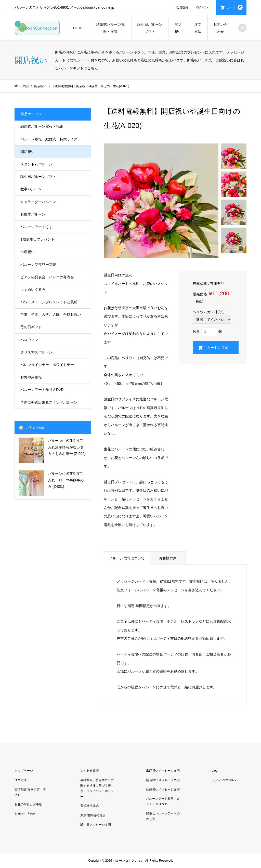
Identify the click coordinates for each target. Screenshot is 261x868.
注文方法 (198, 28)
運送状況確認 (89, 806)
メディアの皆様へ (224, 780)
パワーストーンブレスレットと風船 (49, 302)
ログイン (202, 7)
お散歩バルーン (33, 214)
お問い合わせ (220, 28)
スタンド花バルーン (36, 164)
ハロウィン (29, 340)
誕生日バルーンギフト (150, 28)
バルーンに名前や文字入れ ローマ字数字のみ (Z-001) (66, 480)
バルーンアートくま (36, 227)
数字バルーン (31, 189)
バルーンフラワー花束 (38, 265)
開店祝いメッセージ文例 (163, 780)
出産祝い (28, 252)
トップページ (24, 771)
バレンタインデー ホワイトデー (47, 365)
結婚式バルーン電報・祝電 (110, 28)
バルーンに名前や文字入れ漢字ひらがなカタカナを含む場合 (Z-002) (67, 447)
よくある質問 (89, 771)
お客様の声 (168, 558)
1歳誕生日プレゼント (37, 239)
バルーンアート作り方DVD (42, 390)
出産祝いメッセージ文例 (163, 771)
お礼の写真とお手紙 (28, 804)
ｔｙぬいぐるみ (33, 290)
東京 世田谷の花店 (93, 815)
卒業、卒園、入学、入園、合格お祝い (51, 314)
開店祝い (178, 28)
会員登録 (182, 7)
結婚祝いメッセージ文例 (163, 790)
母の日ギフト (31, 327)
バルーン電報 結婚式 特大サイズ (49, 139)
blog (215, 771)
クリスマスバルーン (36, 352)
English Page (25, 813)
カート (235, 7)
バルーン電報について (127, 558)
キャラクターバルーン (38, 202)
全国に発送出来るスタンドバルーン (49, 402)
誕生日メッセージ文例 (96, 825)
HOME (79, 28)
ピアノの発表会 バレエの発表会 (47, 277)
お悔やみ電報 (31, 377)
